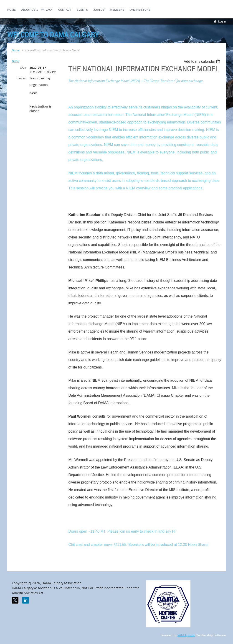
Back (15, 61)
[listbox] (202, 61)
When (23, 68)
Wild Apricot (186, 635)
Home (16, 50)
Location (21, 78)
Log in (222, 21)
